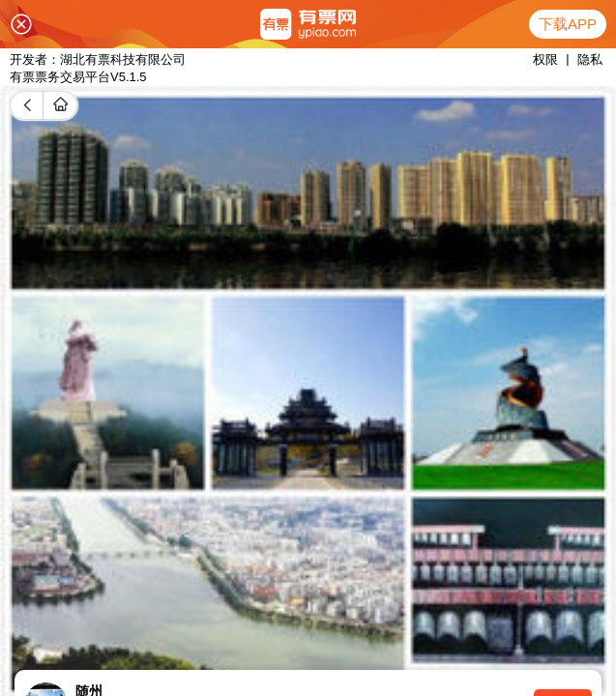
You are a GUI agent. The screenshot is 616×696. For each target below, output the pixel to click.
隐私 (590, 59)
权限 (545, 59)
